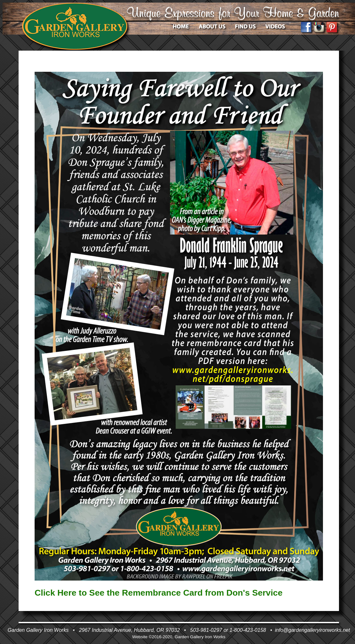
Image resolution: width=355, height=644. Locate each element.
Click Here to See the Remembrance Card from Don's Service (159, 593)
